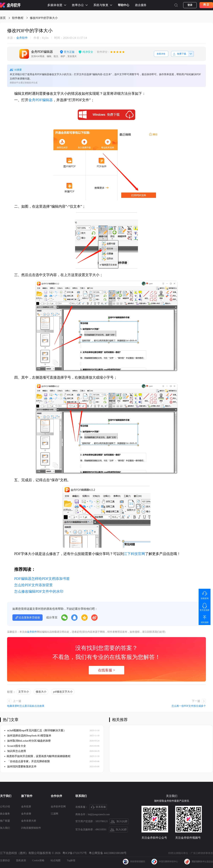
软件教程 (18, 18)
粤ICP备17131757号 (75, 853)
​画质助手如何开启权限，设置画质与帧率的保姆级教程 (37, 756)
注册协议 (5, 860)
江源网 (54, 814)
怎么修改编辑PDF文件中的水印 (39, 591)
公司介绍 (5, 807)
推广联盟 (5, 821)
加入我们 (5, 828)
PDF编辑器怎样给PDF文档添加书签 (42, 579)
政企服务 (141, 5)
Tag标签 (71, 860)
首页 (3, 18)
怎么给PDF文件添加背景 (33, 585)
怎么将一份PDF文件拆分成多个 (189, 706)
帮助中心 (124, 5)
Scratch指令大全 (15, 746)
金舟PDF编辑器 (41, 100)
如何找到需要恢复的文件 (21, 766)
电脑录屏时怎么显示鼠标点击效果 (26, 706)
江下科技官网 (134, 554)
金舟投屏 (26, 807)
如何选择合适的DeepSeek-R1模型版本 (28, 736)
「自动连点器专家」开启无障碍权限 (27, 761)
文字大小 (24, 692)
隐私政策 (21, 860)
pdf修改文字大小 (63, 692)
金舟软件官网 (58, 807)
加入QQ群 (119, 822)
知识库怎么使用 (15, 751)
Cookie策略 (38, 860)
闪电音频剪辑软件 (31, 828)
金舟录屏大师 (29, 821)
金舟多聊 (26, 814)
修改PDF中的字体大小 (44, 18)
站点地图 (56, 860)
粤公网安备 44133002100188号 (108, 853)
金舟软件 (17, 38)
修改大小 (41, 692)
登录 (190, 5)
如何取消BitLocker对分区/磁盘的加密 (28, 741)
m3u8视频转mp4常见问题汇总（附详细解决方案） (35, 730)
